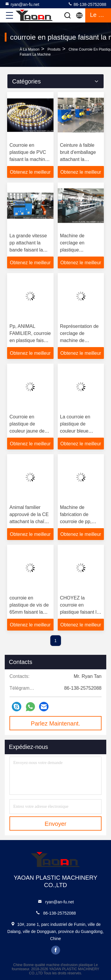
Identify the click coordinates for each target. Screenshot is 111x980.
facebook (56, 950)
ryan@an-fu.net (22, 4)
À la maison (29, 49)
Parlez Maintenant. (55, 723)
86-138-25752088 (87, 4)
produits (54, 49)
